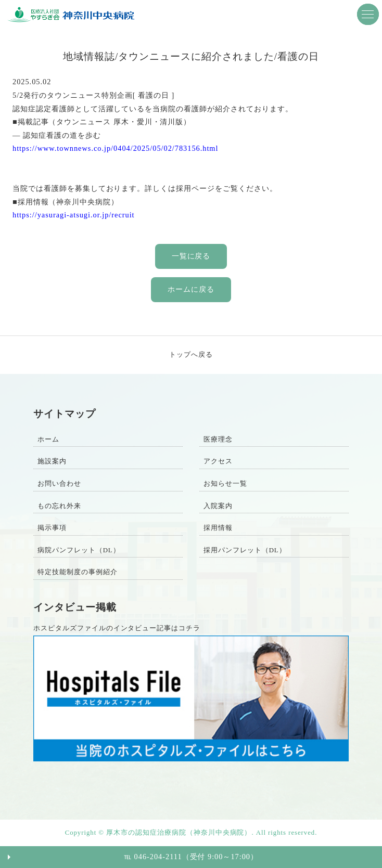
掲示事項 (52, 528)
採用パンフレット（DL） (245, 550)
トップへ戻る (191, 355)
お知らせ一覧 (225, 484)
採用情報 (218, 528)
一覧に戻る (191, 256)
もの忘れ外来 (59, 506)
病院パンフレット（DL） (79, 550)
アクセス (218, 461)
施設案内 (52, 461)
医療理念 (218, 439)
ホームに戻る (191, 289)
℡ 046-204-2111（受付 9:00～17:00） (191, 857)
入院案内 (218, 506)
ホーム (48, 439)
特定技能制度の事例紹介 (78, 572)
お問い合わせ (59, 484)
